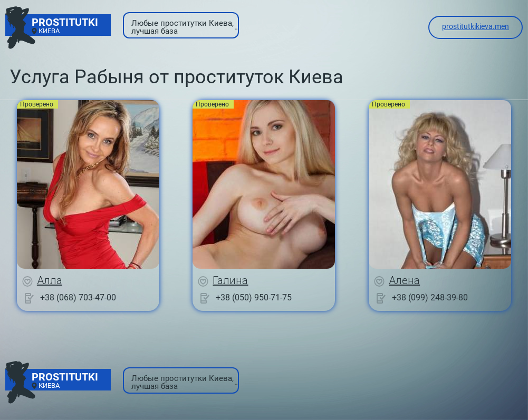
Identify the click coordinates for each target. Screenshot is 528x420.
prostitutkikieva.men (476, 26)
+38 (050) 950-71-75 (254, 297)
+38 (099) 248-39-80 (430, 297)
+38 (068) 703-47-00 (78, 297)
